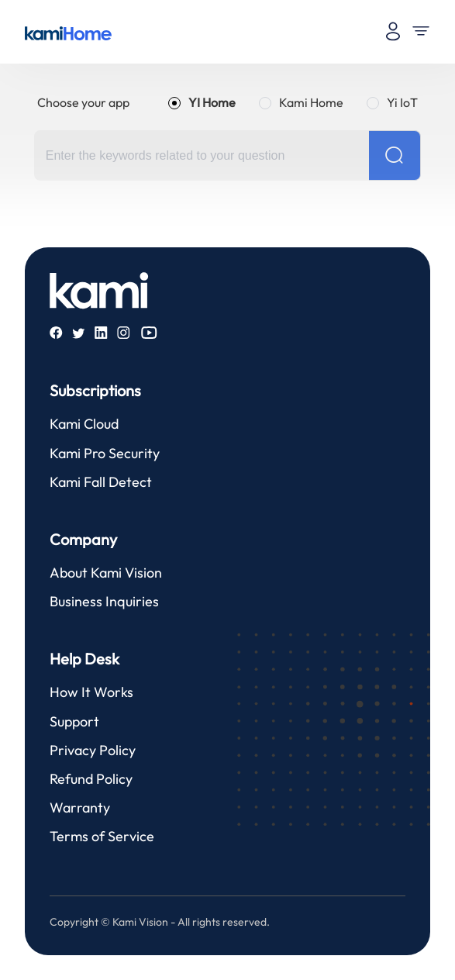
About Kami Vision (106, 573)
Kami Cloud (84, 424)
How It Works (91, 692)
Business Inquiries (104, 601)
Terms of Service (102, 836)
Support (74, 721)
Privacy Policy (93, 750)
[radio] (202, 102)
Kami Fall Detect (101, 482)
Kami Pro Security (105, 453)
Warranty (80, 807)
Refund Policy (91, 779)
